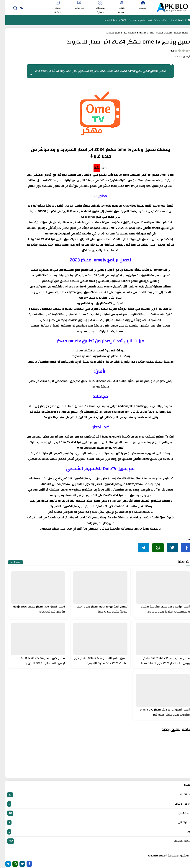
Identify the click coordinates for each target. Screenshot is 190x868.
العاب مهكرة (95, 813)
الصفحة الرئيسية (173, 20)
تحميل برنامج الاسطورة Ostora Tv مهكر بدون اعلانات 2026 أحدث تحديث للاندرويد (95, 661)
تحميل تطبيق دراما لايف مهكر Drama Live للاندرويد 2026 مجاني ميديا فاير (159, 712)
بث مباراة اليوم (95, 823)
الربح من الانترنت (95, 804)
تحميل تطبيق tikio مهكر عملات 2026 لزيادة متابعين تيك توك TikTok (34, 609)
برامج (95, 832)
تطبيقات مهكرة (156, 20)
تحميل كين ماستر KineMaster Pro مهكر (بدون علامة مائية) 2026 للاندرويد (36, 661)
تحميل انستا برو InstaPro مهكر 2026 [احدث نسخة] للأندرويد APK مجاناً (97, 609)
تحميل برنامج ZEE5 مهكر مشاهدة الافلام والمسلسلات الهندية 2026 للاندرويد (160, 609)
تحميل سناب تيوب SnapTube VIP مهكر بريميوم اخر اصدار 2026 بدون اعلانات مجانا (160, 661)
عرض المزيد (10, 562)
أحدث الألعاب (95, 795)
